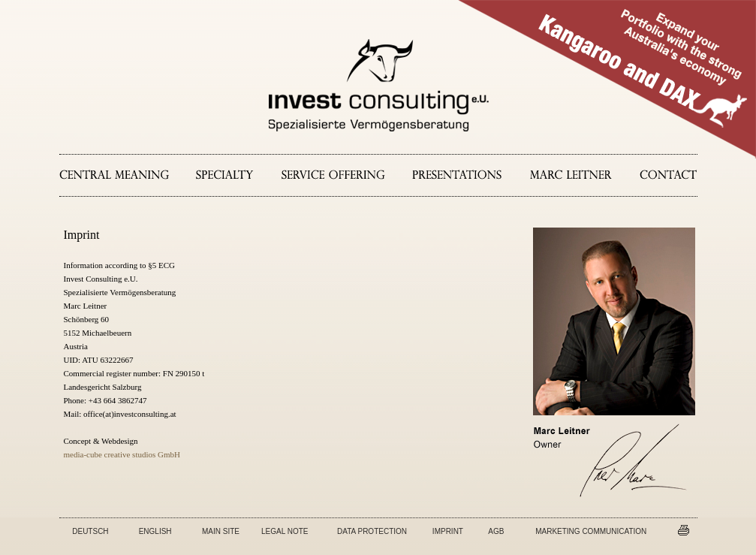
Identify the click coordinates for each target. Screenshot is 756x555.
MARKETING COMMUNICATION (591, 531)
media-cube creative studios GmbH (122, 454)
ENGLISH (155, 531)
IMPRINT (448, 531)
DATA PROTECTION (372, 531)
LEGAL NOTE (285, 531)
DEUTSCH (90, 531)
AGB (496, 531)
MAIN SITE (221, 531)
